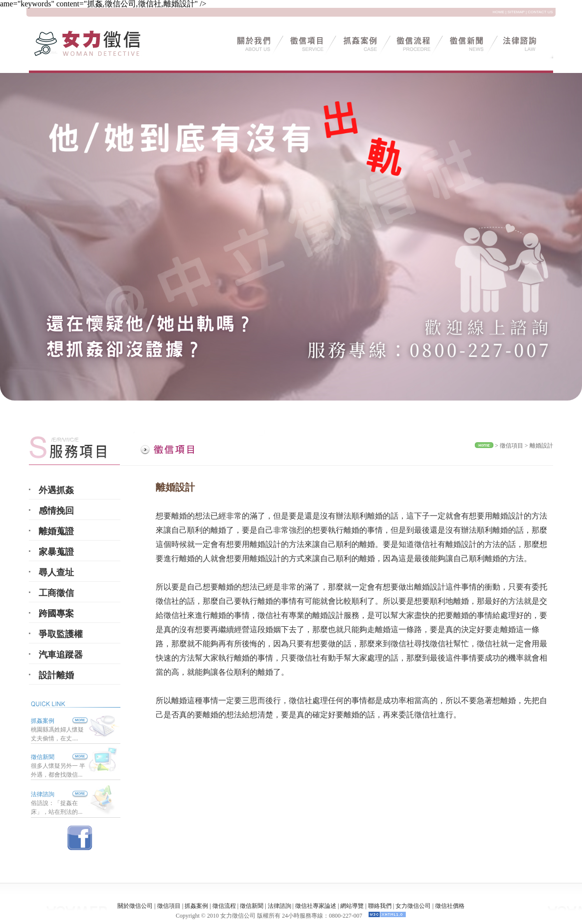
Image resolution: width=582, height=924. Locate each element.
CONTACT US (540, 12)
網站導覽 (352, 906)
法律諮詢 (43, 794)
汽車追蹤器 (61, 655)
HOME (498, 12)
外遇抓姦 (56, 490)
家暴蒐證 (56, 552)
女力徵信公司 (413, 906)
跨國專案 (56, 614)
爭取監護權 (61, 634)
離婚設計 (541, 446)
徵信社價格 (450, 906)
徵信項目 (169, 906)
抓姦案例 (59, 721)
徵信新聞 (43, 757)
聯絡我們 (380, 906)
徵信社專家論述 (316, 906)
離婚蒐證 (56, 531)
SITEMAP (516, 12)
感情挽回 (56, 511)
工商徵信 (56, 593)
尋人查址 (56, 572)
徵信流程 (224, 906)
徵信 (506, 446)
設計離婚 (56, 675)
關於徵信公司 (135, 906)
